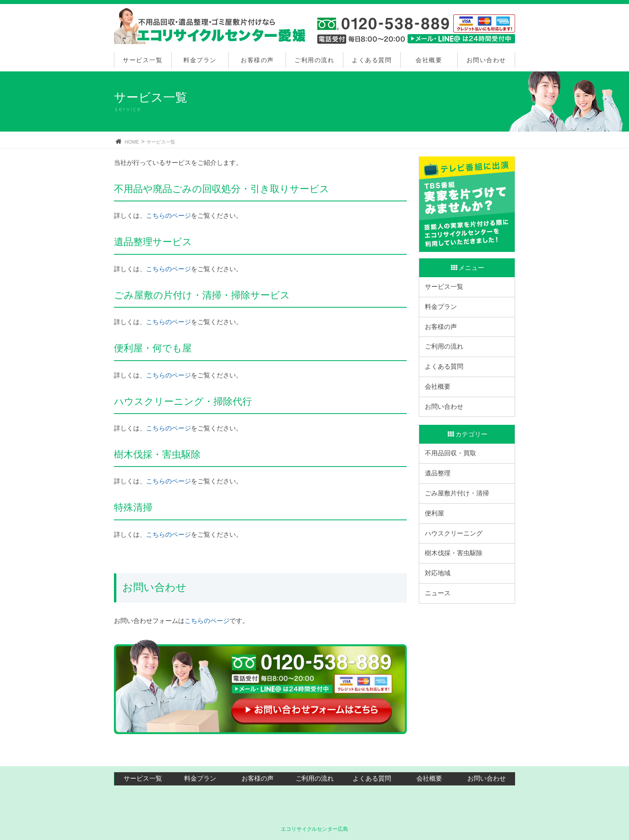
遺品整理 (440, 514)
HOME (132, 142)
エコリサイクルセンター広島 (315, 828)
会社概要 (429, 60)
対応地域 (440, 638)
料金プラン (200, 60)
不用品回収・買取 (453, 490)
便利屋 (437, 564)
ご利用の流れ (314, 60)
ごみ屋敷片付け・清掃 (459, 539)
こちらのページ (168, 216)
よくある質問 (372, 60)
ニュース (440, 663)
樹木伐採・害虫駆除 (456, 614)
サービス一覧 (143, 60)
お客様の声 (257, 60)
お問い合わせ (486, 60)
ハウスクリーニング (456, 589)
